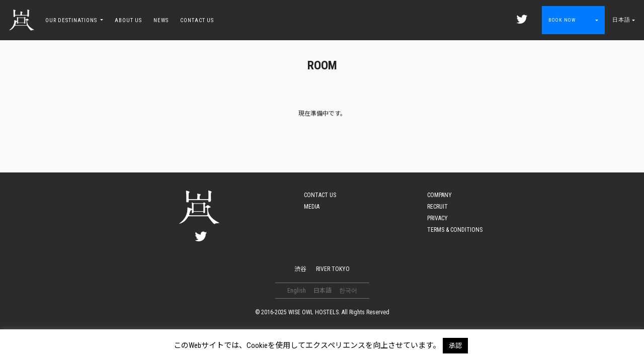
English (297, 291)
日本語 (621, 20)
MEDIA (312, 207)
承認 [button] (455, 346)
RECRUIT (437, 207)
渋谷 (300, 269)
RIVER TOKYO (333, 269)
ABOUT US (128, 20)
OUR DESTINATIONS (72, 20)
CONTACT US (197, 20)
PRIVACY (437, 218)
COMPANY (439, 195)
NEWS (161, 20)
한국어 (348, 291)
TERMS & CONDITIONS (455, 230)
